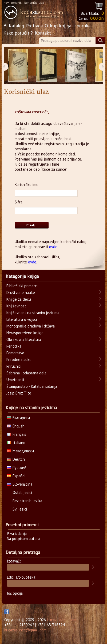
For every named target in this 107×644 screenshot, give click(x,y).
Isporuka (82, 26)
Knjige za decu (19, 299)
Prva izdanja (17, 533)
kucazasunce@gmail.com (25, 630)
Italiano (16, 443)
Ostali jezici (22, 492)
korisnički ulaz (34, 3)
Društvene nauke (21, 293)
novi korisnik (13, 3)
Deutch (16, 459)
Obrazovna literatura (24, 339)
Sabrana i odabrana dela (26, 373)
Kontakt (43, 33)
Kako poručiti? (18, 33)
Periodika (14, 346)
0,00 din (97, 18)
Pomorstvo (15, 353)
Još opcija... (16, 593)
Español (16, 476)
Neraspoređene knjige (25, 333)
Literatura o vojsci (22, 319)
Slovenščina (20, 484)
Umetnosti (15, 380)
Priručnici (14, 366)
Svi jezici (20, 509)
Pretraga (34, 26)
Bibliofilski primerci (22, 286)
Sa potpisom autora (23, 539)
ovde (53, 247)
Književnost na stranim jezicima (33, 313)
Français (17, 434)
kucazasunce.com (62, 620)
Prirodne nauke (19, 360)
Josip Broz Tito (19, 393)
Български (18, 418)
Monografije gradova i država (31, 326)
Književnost (16, 306)
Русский (17, 468)
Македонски (20, 451)
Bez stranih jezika (27, 501)
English (16, 426)
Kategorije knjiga (22, 276)
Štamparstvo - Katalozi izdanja (32, 386)
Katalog (16, 26)
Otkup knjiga (58, 26)
